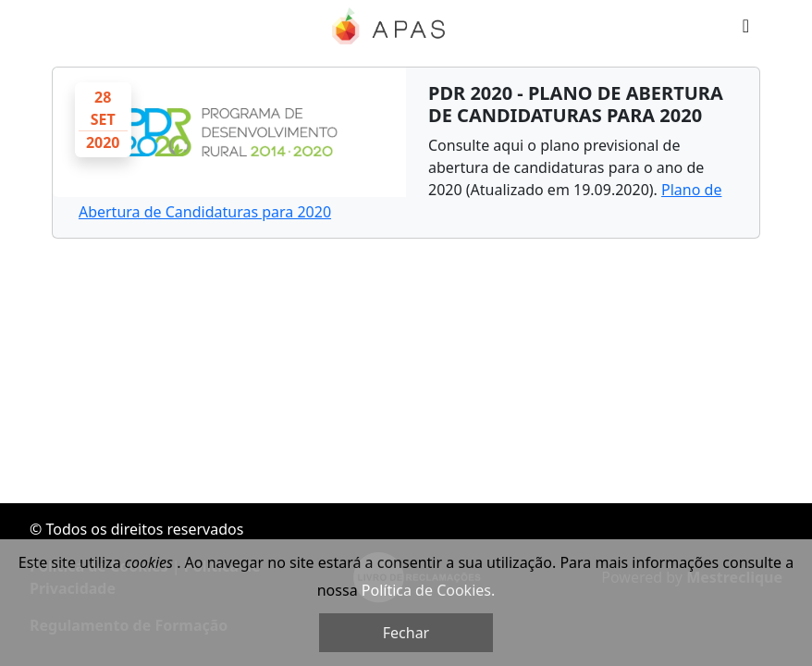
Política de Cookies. (428, 590)
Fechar (406, 633)
